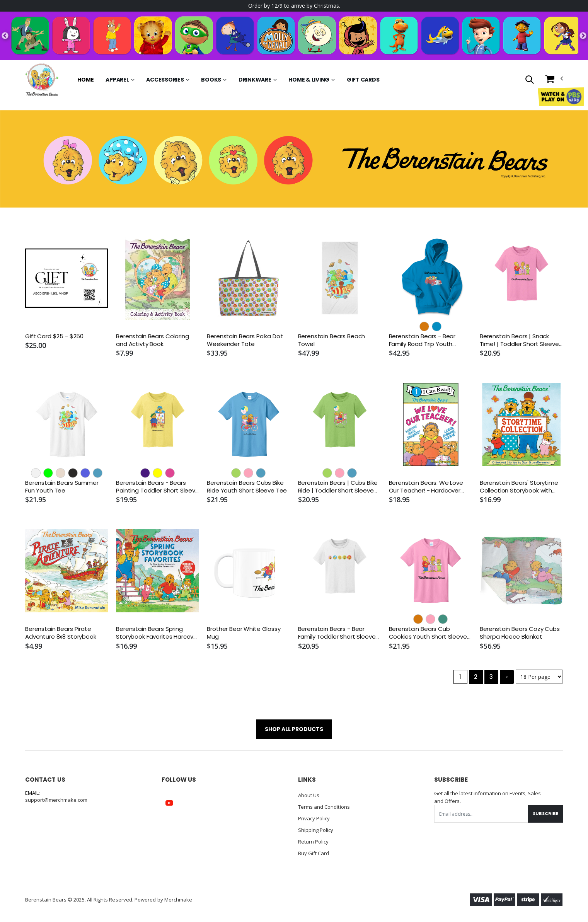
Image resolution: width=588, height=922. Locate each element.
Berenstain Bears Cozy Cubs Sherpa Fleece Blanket (520, 633)
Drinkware (255, 80)
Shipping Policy (316, 830)
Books (211, 80)
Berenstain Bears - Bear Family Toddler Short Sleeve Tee (337, 633)
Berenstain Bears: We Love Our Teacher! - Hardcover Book (426, 487)
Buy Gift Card (314, 853)
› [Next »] (507, 677)
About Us (309, 795)
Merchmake (178, 900)
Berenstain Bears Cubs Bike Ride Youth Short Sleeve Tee (247, 487)
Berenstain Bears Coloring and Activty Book (152, 340)
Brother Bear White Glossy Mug (244, 633)
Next (583, 36)
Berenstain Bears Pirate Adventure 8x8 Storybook (61, 633)
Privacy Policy (314, 818)
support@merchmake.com (56, 800)
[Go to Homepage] (42, 80)
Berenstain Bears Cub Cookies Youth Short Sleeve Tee (428, 633)
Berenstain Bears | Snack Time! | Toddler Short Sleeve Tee (519, 340)
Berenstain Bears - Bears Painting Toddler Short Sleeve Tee (158, 487)
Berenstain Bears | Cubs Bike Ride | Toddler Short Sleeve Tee (338, 487)
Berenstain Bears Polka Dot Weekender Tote (245, 340)
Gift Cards (363, 80)
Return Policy (314, 842)
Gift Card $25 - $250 (54, 336)
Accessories (165, 80)
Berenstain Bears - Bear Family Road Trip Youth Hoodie (422, 340)
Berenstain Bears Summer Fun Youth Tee (62, 487)
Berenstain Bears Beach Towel (332, 340)
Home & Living (309, 80)
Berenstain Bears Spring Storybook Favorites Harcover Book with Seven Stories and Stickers (158, 633)
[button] (529, 80)
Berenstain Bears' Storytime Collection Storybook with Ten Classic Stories (519, 487)
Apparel (117, 80)
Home (85, 80)
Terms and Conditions (324, 807)
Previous (5, 36)
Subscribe (545, 813)
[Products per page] (539, 677)
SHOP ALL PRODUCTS (294, 729)
